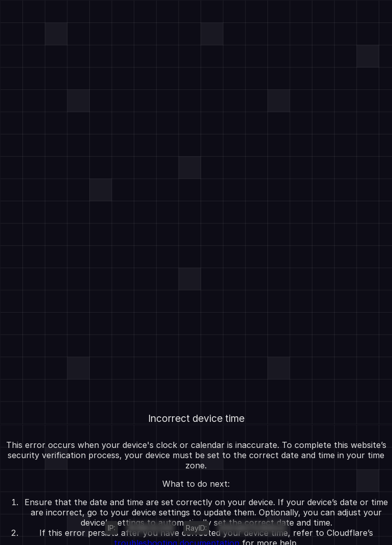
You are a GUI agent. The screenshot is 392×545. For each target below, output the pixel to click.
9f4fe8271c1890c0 (252, 528)
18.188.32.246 (151, 528)
